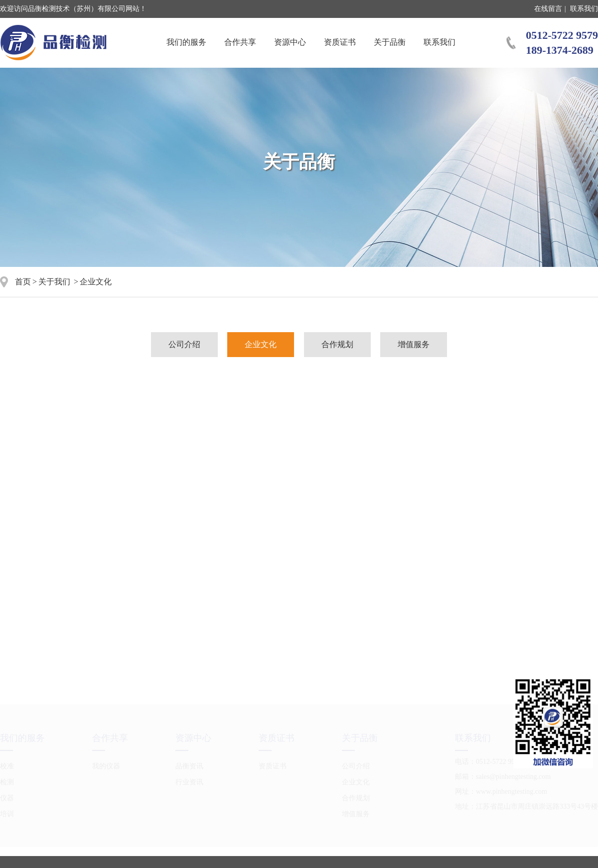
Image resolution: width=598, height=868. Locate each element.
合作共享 (240, 42)
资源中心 (290, 42)
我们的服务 (186, 42)
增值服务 (414, 344)
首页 (23, 282)
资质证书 (340, 42)
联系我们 (584, 9)
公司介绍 (184, 344)
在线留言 (548, 9)
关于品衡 (390, 42)
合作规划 (337, 344)
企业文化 (261, 344)
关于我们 (54, 282)
